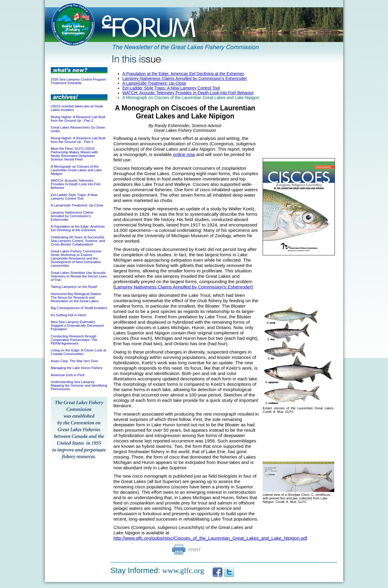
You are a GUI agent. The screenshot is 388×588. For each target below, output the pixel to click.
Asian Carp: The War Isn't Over (74, 361)
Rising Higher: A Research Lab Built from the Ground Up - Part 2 (78, 119)
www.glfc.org (183, 571)
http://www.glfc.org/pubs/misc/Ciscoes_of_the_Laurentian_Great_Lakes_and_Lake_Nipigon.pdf (210, 538)
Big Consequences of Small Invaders (79, 308)
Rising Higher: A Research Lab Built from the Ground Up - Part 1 (78, 140)
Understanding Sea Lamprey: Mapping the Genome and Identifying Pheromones (79, 385)
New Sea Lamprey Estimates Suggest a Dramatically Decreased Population (77, 325)
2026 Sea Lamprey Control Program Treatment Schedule (78, 81)
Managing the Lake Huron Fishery (77, 368)
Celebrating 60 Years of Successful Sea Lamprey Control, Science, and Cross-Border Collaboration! (78, 241)
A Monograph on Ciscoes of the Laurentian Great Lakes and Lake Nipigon (76, 170)
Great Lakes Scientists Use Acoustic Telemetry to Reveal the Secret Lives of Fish (79, 276)
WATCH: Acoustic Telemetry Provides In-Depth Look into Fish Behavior (76, 184)
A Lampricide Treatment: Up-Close (77, 205)
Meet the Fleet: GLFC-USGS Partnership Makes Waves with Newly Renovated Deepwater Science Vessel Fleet (74, 154)
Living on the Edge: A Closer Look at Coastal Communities (78, 352)
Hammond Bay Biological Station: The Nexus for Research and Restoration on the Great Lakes (76, 297)
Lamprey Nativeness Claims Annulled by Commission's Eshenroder (72, 216)
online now (184, 154)
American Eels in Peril (68, 375)
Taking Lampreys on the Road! (74, 287)
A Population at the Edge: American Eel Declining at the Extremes (78, 228)
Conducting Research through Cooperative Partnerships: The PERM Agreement (74, 340)
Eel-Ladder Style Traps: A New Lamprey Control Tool (74, 197)
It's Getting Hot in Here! (68, 315)
